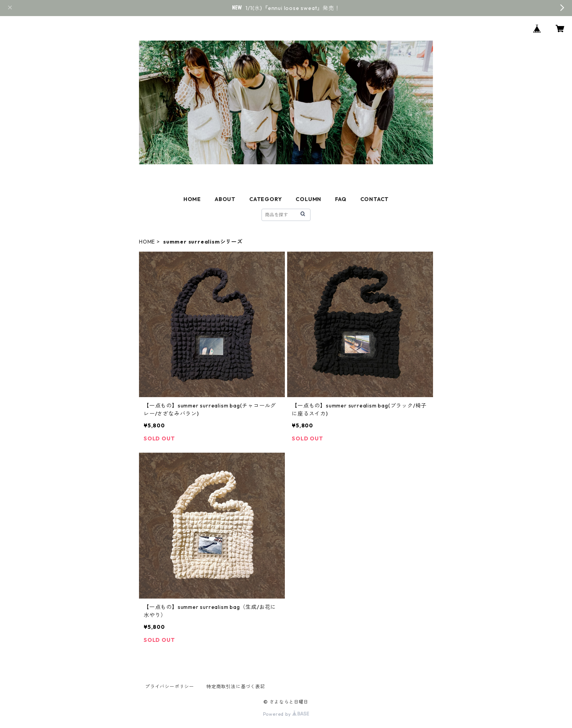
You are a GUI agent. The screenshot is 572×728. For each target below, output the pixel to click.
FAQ (341, 199)
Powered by (286, 714)
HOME (192, 199)
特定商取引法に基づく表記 (236, 686)
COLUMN (308, 199)
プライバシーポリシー (170, 686)
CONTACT (375, 199)
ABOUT (225, 199)
